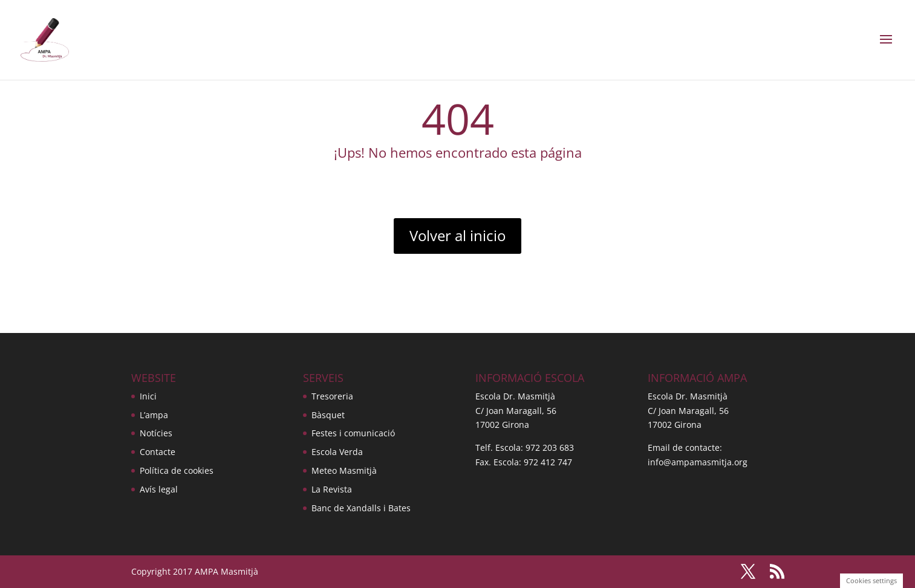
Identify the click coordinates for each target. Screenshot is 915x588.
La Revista (332, 489)
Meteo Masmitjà (344, 470)
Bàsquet (328, 415)
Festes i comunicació (353, 433)
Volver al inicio (457, 235)
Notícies (156, 433)
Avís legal (159, 489)
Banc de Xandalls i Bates (361, 508)
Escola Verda (337, 452)
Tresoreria (332, 396)
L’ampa (154, 415)
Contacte (158, 452)
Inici (148, 396)
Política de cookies (177, 470)
